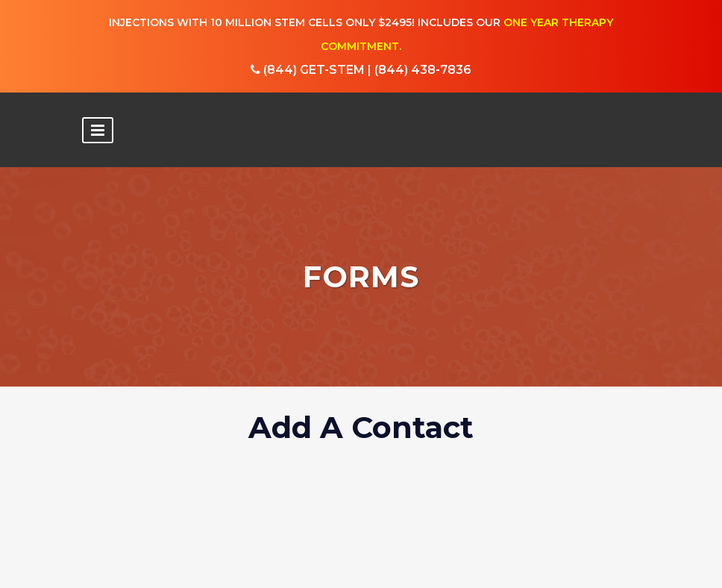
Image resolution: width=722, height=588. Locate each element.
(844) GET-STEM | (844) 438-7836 (361, 71)
